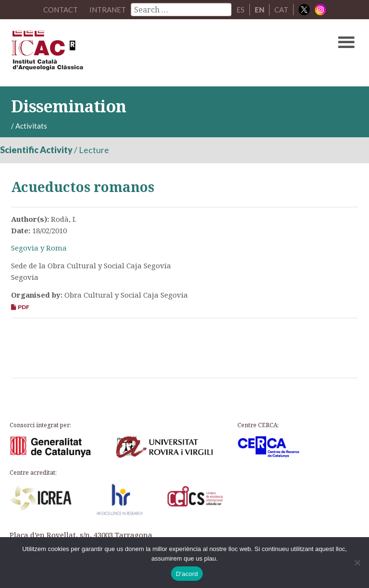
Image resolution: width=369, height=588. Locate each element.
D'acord (187, 574)
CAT (281, 10)
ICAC (148, 53)
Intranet (108, 10)
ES (240, 10)
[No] (357, 563)
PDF (20, 307)
